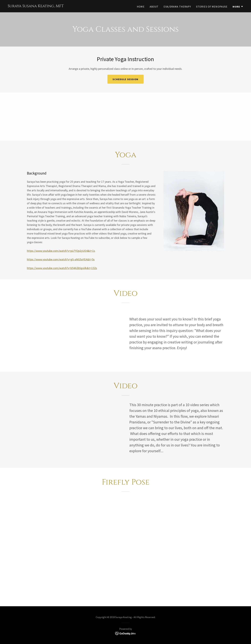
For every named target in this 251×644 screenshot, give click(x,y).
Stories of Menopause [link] (212, 7)
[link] (36, 6)
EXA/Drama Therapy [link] (177, 7)
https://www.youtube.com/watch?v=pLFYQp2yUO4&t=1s (61, 251)
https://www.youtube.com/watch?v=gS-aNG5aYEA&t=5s (61, 259)
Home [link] (141, 7)
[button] (238, 7)
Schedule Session (125, 79)
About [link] (154, 7)
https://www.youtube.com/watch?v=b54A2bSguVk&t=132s (62, 268)
